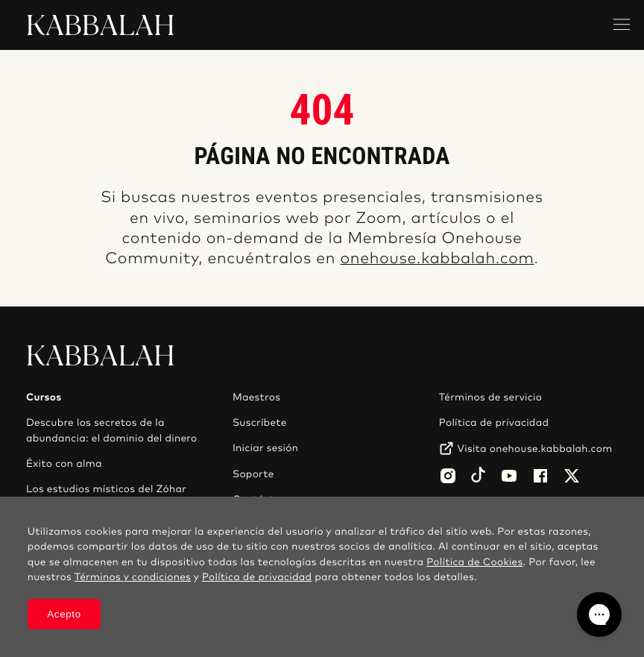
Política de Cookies (474, 562)
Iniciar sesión (265, 448)
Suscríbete (260, 423)
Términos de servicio (490, 397)
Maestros (256, 397)
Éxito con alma (64, 464)
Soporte (253, 474)
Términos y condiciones (133, 577)
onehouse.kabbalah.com (437, 259)
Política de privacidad (494, 423)
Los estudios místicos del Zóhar (106, 489)
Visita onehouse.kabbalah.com (534, 449)
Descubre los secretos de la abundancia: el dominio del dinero (112, 430)
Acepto (64, 614)
